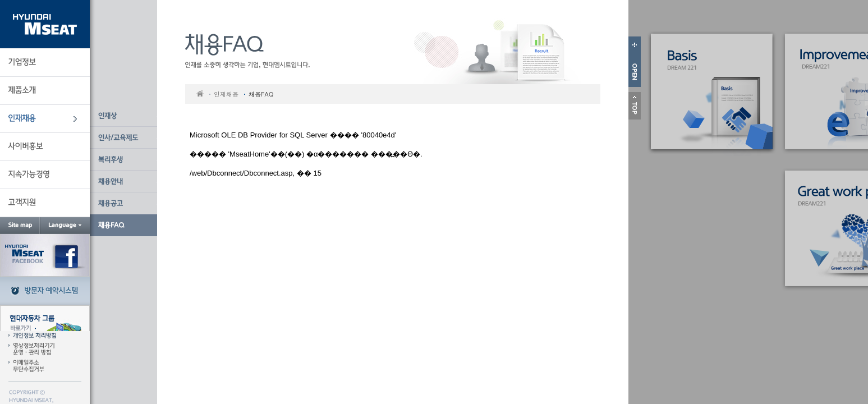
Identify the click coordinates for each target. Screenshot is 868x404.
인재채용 (226, 94)
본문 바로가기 (90, 0)
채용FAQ (261, 94)
